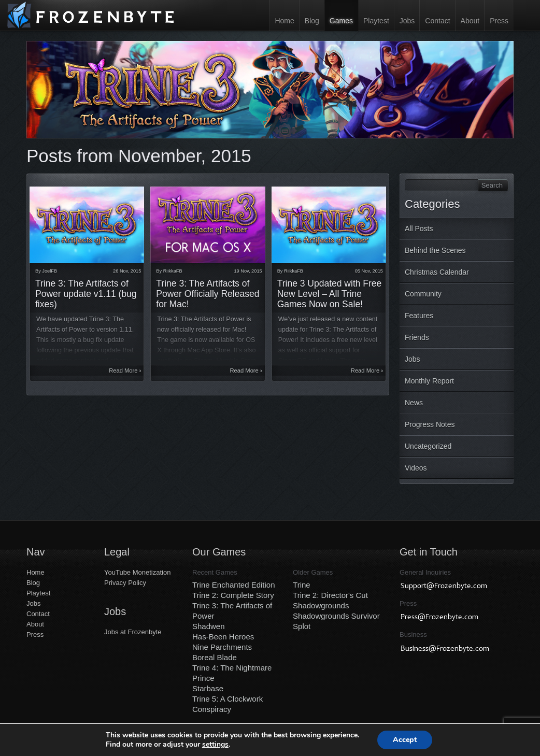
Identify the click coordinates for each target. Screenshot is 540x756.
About (470, 21)
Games (341, 21)
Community (423, 294)
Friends (417, 337)
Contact (437, 21)
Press (499, 21)
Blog (312, 21)
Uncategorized (428, 446)
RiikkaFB (173, 271)
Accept (405, 740)
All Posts (419, 229)
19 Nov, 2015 (248, 271)
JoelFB (49, 271)
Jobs (407, 21)
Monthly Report (429, 381)
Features (419, 316)
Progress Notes (430, 424)
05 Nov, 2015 (369, 271)
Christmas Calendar (437, 272)
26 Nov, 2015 (127, 271)
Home (284, 21)
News (414, 403)
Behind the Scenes (435, 250)
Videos (416, 468)
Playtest (376, 21)
